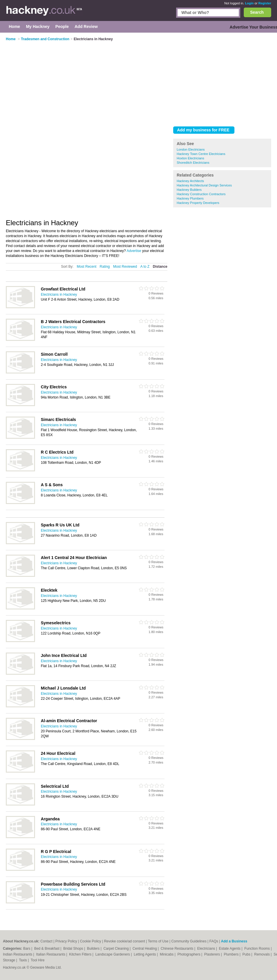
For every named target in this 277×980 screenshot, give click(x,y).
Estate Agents (230, 949)
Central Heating (145, 949)
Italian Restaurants (51, 954)
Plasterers (212, 954)
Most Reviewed (125, 267)
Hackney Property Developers (198, 203)
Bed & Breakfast (47, 949)
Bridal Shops (74, 949)
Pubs (247, 954)
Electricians (207, 949)
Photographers (189, 954)
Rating (105, 267)
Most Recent (86, 267)
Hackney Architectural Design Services (204, 185)
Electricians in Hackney (59, 295)
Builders (94, 949)
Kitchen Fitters (81, 954)
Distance (160, 267)
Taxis (23, 960)
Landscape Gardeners (113, 954)
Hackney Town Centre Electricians (201, 154)
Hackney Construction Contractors (201, 194)
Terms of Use (158, 941)
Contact (46, 941)
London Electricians (191, 149)
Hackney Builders (189, 190)
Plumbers (232, 954)
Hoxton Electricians (190, 158)
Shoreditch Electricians (193, 163)
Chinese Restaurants (177, 949)
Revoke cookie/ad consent (125, 941)
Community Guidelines (189, 941)
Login (249, 3)
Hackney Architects (190, 181)
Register (265, 3)
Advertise (134, 251)
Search (257, 12)
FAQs (214, 941)
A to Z (145, 267)
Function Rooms (258, 949)
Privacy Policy (66, 941)
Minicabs (167, 954)
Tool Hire (37, 960)
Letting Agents (145, 954)
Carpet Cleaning (117, 949)
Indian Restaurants (18, 954)
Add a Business (234, 941)
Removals (263, 954)
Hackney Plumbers (190, 198)
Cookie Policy (91, 941)
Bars (27, 949)
